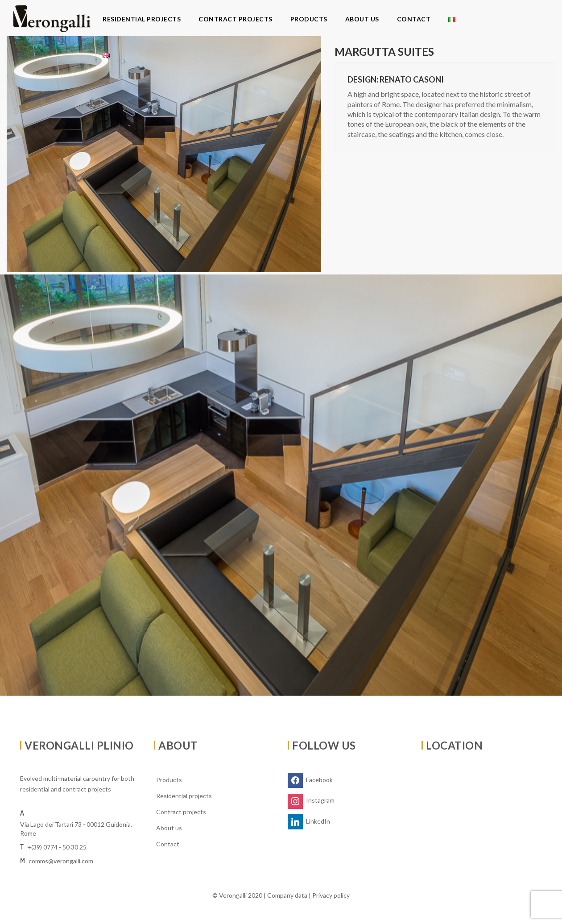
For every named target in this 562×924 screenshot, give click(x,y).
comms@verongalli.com (61, 861)
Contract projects (236, 19)
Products (309, 19)
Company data (287, 895)
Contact (414, 19)
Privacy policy (331, 895)
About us (362, 19)
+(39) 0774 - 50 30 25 (57, 847)
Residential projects (142, 19)
